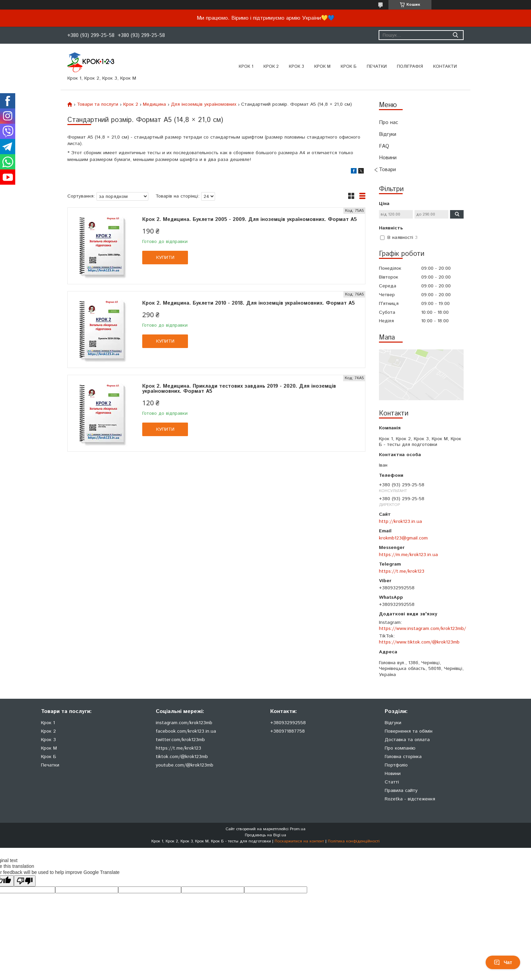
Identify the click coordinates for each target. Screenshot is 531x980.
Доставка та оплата (407, 740)
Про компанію (400, 748)
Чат (503, 962)
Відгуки (388, 134)
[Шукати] (455, 35)
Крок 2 (271, 67)
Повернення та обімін (409, 731)
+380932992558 (288, 723)
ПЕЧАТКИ (377, 67)
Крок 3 (296, 67)
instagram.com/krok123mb (184, 723)
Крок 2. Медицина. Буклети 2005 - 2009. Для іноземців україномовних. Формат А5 (250, 219)
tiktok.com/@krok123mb (182, 757)
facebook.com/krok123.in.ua (186, 731)
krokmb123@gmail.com (403, 538)
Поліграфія (410, 67)
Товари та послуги (98, 104)
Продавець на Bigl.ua (265, 835)
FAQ (384, 146)
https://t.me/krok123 (402, 571)
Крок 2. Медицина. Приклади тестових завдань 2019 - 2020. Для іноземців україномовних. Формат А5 (239, 389)
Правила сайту (401, 791)
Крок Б (349, 67)
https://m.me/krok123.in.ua (408, 555)
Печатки (50, 765)
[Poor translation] (25, 881)
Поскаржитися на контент (299, 841)
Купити (165, 258)
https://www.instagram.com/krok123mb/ (422, 629)
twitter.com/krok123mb (180, 740)
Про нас (389, 122)
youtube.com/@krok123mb (185, 765)
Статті (392, 782)
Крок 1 (246, 67)
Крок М (322, 67)
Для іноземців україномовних (204, 104)
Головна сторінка (403, 757)
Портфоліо (396, 765)
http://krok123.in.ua (400, 522)
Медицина (154, 104)
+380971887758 (288, 731)
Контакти (445, 67)
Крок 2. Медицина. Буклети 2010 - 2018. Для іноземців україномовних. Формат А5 (249, 303)
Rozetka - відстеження (410, 799)
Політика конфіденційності (354, 841)
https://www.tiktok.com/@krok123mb (419, 642)
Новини (388, 158)
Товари (387, 170)
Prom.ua (298, 829)
